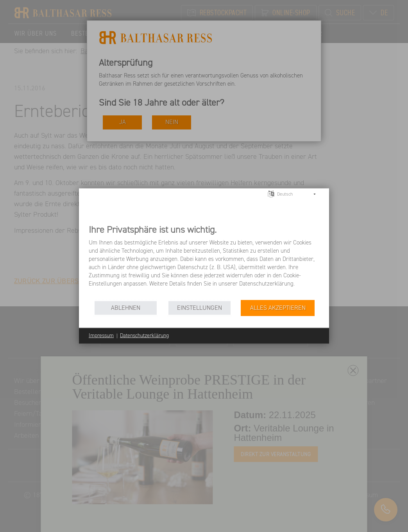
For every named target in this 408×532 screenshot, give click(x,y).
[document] (204, 262)
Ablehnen (126, 308)
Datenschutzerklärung (144, 336)
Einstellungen (200, 308)
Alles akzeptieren (278, 308)
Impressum (101, 336)
